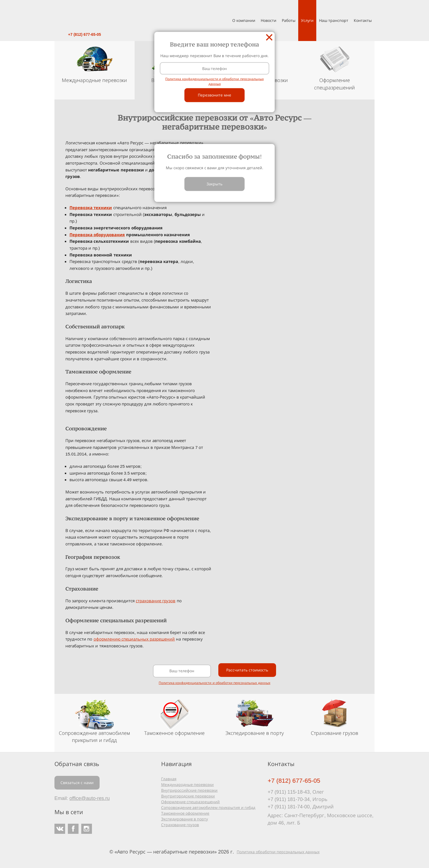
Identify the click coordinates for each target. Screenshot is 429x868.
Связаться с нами (77, 783)
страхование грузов (156, 601)
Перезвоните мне (215, 95)
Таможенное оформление (185, 813)
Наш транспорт (334, 20)
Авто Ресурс (85, 15)
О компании (244, 20)
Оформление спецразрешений (191, 802)
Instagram (87, 829)
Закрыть (269, 37)
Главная (169, 779)
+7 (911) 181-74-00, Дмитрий (301, 806)
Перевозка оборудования (97, 235)
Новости (269, 20)
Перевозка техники (91, 208)
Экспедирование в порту (185, 819)
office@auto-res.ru (90, 798)
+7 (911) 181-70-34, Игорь (298, 799)
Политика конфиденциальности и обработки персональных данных (215, 683)
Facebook (73, 829)
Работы (289, 20)
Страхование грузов (180, 825)
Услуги (307, 20)
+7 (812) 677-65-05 (85, 34)
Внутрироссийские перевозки (189, 790)
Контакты (363, 20)
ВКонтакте (60, 829)
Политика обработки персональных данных (278, 852)
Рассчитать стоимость (247, 670)
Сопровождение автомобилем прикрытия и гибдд (208, 807)
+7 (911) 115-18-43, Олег (296, 792)
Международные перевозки (188, 784)
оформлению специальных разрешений (134, 639)
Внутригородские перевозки (188, 796)
